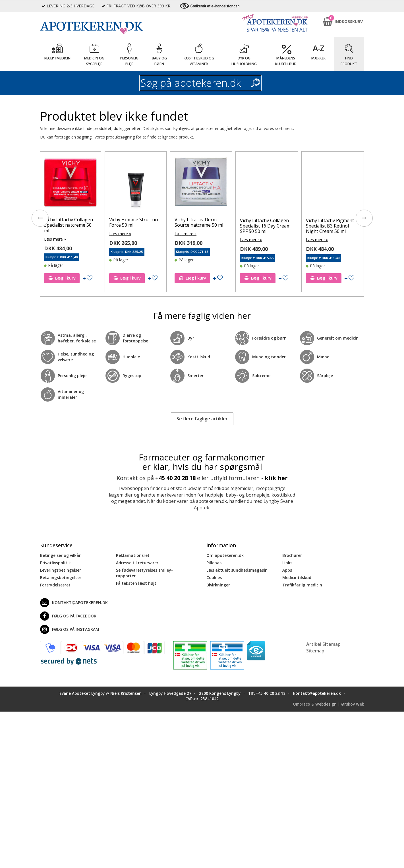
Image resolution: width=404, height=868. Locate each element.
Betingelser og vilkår (60, 555)
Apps (287, 570)
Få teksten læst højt (136, 583)
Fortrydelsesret (55, 585)
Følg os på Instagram (70, 629)
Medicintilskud (297, 577)
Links (287, 563)
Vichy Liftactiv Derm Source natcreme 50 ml (265, 222)
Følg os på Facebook (68, 616)
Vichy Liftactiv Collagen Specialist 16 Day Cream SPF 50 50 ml (331, 226)
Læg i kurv (62, 278)
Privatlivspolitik (55, 563)
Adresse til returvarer (137, 563)
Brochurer (292, 555)
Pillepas (214, 563)
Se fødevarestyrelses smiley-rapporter (144, 573)
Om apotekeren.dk (225, 555)
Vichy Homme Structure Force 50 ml (200, 222)
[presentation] (40, 218)
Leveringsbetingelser (61, 570)
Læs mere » (56, 239)
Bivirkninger (218, 585)
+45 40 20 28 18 (175, 478)
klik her (276, 478)
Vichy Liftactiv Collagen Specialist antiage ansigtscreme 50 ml (69, 225)
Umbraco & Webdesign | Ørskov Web (329, 704)
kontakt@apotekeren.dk (74, 603)
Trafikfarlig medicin (302, 585)
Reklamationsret (133, 555)
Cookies (214, 577)
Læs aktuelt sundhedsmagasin (237, 570)
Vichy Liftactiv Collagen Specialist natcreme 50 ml (134, 225)
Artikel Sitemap (323, 644)
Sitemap (315, 651)
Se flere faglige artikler (202, 419)
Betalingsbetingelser (61, 577)
